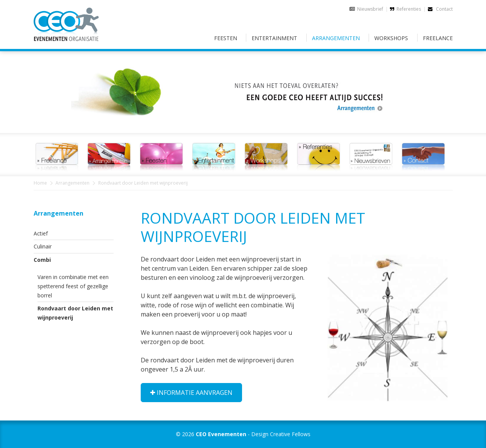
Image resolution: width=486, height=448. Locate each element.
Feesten (226, 38)
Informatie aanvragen (191, 393)
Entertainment (274, 38)
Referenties (409, 9)
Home (40, 183)
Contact (440, 9)
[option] (243, 88)
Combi (42, 260)
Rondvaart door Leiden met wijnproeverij (75, 313)
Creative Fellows (290, 434)
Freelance (438, 38)
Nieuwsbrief (370, 9)
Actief (41, 233)
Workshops (391, 38)
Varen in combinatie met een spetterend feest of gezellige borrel (73, 286)
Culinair (43, 246)
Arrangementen (336, 38)
